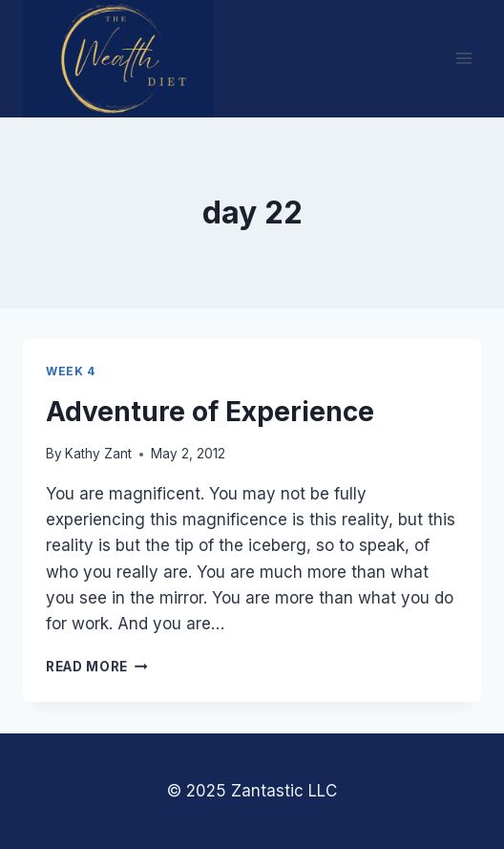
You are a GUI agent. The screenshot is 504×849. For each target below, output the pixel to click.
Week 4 (71, 371)
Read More (97, 667)
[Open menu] (463, 59)
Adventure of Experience (210, 412)
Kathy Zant (98, 454)
